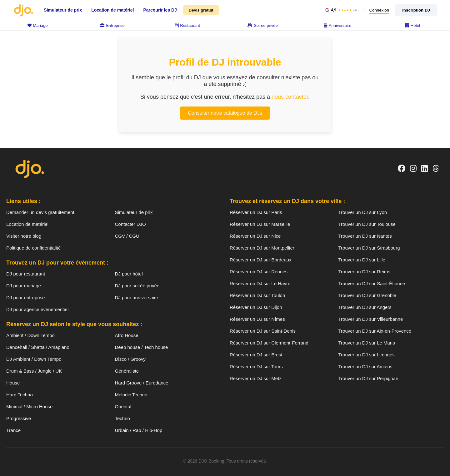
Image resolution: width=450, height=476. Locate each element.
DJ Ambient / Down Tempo (34, 359)
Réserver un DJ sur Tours (256, 367)
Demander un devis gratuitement (40, 212)
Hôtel (412, 25)
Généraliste (127, 371)
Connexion (378, 10)
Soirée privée (262, 25)
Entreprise (112, 25)
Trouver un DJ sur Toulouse (367, 224)
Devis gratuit (201, 10)
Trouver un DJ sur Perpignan (368, 378)
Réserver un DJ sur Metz (256, 378)
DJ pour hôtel (129, 274)
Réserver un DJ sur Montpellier (262, 248)
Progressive (19, 418)
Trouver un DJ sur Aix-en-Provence (375, 331)
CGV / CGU (127, 236)
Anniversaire (337, 25)
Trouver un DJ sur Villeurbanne (371, 319)
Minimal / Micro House (29, 407)
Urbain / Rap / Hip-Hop (139, 430)
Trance (13, 430)
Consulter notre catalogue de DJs (225, 113)
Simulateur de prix (63, 10)
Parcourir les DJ (160, 10)
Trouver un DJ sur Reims (364, 272)
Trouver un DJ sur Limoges (367, 355)
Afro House (127, 335)
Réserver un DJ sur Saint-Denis (263, 331)
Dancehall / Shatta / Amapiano (38, 347)
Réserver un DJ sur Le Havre (260, 283)
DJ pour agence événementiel (37, 309)
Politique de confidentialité (33, 248)
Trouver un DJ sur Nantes (365, 236)
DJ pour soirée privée (137, 286)
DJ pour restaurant (26, 274)
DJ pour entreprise (25, 297)
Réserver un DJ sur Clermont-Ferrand (269, 343)
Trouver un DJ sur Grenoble (367, 295)
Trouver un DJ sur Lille (362, 260)
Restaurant (187, 25)
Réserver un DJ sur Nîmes (257, 319)
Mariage (38, 25)
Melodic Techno (131, 395)
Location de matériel (112, 10)
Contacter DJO (130, 224)
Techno (122, 418)
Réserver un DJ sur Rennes (259, 272)
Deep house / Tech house (142, 347)
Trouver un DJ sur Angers (365, 307)
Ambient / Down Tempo (30, 335)
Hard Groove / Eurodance (142, 383)
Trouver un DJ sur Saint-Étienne (372, 283)
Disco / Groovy (130, 359)
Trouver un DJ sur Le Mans (367, 343)
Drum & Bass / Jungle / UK (34, 371)
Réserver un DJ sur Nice (255, 236)
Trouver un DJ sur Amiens (365, 367)
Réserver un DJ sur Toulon (257, 295)
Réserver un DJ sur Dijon (256, 307)
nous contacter (290, 97)
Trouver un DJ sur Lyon (363, 212)
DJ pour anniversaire (137, 297)
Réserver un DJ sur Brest (256, 355)
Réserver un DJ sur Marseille (260, 224)
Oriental (123, 407)
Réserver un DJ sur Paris (256, 212)
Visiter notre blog (24, 236)
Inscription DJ (416, 10)
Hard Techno (20, 395)
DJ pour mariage (24, 286)
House (13, 383)
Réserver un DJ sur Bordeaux (261, 260)
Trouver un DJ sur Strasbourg (369, 248)
